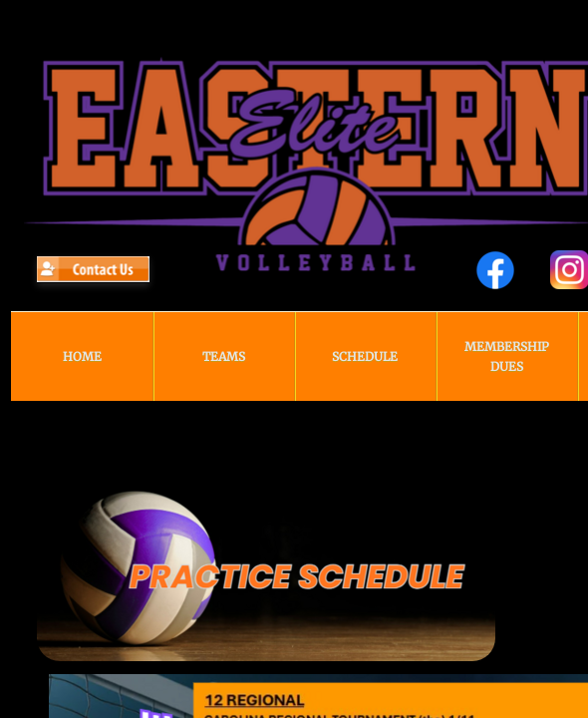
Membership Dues (507, 357)
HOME (82, 357)
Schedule (365, 357)
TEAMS (224, 357)
